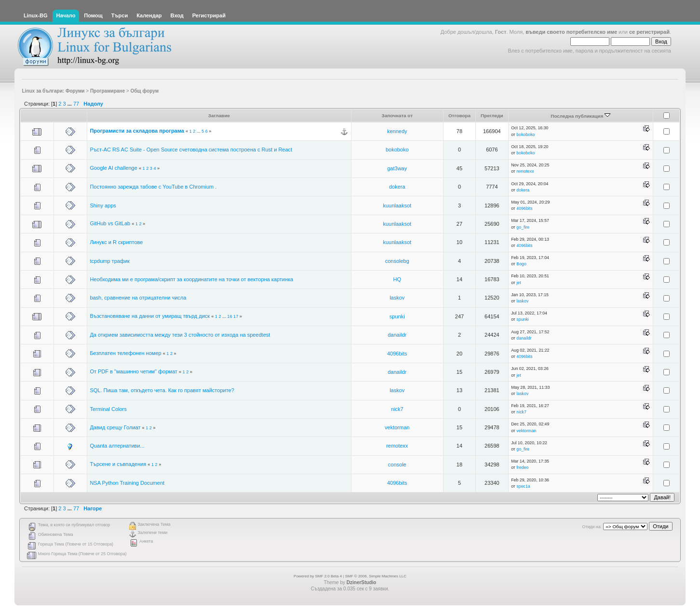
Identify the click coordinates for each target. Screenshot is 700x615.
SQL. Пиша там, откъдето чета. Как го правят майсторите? (162, 390)
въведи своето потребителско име (571, 32)
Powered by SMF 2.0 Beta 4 (318, 576)
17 (236, 316)
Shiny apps (103, 205)
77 (76, 104)
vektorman (397, 427)
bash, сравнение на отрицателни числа (138, 298)
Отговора (459, 116)
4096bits (524, 208)
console (397, 465)
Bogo (521, 264)
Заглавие (219, 116)
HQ (397, 279)
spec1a (523, 486)
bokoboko (525, 135)
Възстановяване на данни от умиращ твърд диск (150, 316)
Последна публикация (580, 116)
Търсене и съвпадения (118, 464)
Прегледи (492, 116)
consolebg (397, 261)
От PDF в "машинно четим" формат (133, 371)
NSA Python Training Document (127, 483)
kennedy (397, 131)
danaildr (397, 335)
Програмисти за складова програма (137, 131)
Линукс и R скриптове (116, 242)
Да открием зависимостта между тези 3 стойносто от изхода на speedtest (180, 335)
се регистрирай (649, 32)
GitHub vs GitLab (110, 223)
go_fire (523, 227)
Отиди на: (592, 527)
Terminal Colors (108, 409)
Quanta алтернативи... (117, 446)
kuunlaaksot (397, 205)
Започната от (397, 116)
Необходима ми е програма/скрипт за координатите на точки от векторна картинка (191, 279)
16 (229, 316)
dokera (397, 187)
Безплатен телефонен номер (125, 353)
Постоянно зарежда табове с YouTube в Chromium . (153, 187)
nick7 (397, 409)
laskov (397, 298)
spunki (397, 316)
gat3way (397, 168)
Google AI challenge (113, 168)
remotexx (525, 171)
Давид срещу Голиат (115, 427)
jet (518, 283)
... (70, 104)
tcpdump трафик (110, 261)
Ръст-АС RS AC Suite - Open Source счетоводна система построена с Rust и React (191, 150)
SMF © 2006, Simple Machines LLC (376, 576)
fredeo (522, 467)
